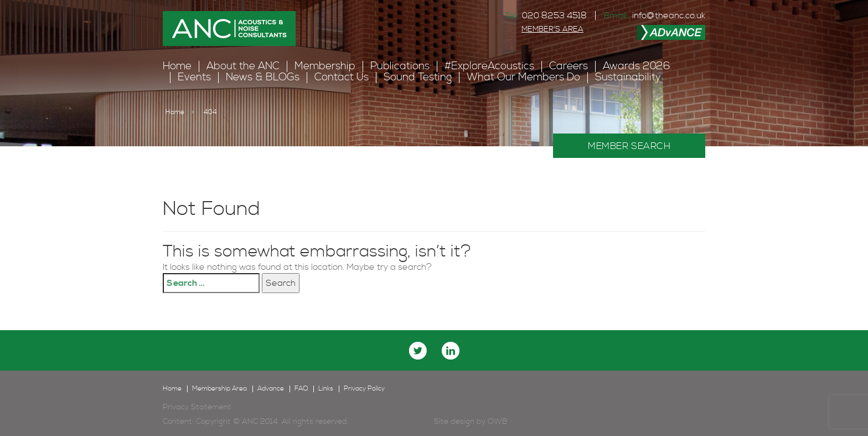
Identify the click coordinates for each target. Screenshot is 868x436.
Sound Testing (418, 77)
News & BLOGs (263, 77)
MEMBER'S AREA (552, 29)
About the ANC (243, 66)
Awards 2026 (637, 66)
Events (194, 77)
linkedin (451, 351)
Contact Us (342, 77)
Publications (400, 66)
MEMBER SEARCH (629, 146)
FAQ (301, 389)
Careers (569, 66)
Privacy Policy (364, 389)
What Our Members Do (523, 77)
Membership (325, 66)
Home (177, 66)
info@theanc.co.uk (669, 16)
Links (326, 389)
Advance (271, 389)
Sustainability (628, 77)
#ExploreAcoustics (489, 66)
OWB (497, 422)
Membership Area (219, 389)
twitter (418, 351)
